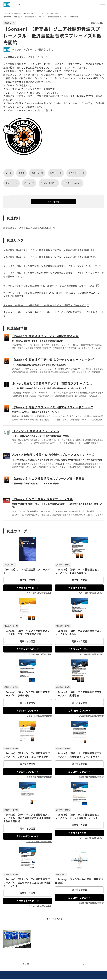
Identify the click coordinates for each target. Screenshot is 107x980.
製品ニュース (56, 173)
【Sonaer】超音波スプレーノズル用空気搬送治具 (45, 336)
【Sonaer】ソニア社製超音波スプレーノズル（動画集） (50, 479)
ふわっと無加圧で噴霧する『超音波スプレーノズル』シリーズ (53, 455)
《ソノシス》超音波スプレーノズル (36, 431)
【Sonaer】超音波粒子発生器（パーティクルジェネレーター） (54, 360)
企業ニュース (37, 173)
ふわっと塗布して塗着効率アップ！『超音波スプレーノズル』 (53, 383)
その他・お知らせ (49, 183)
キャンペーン (12, 183)
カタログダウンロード (28, 588)
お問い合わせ (53, 202)
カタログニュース (76, 173)
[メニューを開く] (103, 4)
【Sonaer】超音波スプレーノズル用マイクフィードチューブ (53, 407)
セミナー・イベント (72, 183)
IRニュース (29, 183)
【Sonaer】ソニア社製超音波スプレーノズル (42, 499)
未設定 (21, 173)
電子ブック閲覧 (28, 580)
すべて (9, 173)
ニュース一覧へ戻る (53, 919)
